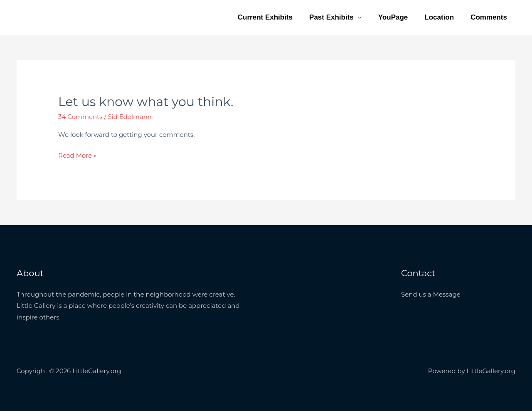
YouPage (393, 17)
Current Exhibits (265, 17)
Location (439, 17)
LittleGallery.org (61, 13)
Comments (489, 17)
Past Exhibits (331, 17)
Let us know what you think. (146, 102)
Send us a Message (431, 294)
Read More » (77, 155)
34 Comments (80, 117)
